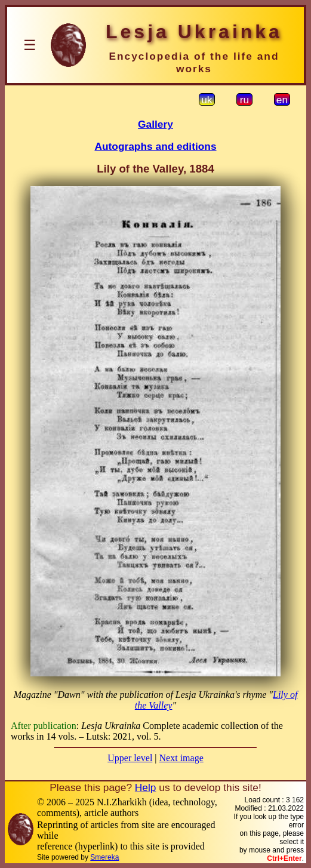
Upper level (130, 758)
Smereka (104, 857)
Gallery (155, 124)
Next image (181, 758)
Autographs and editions (155, 146)
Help (146, 787)
